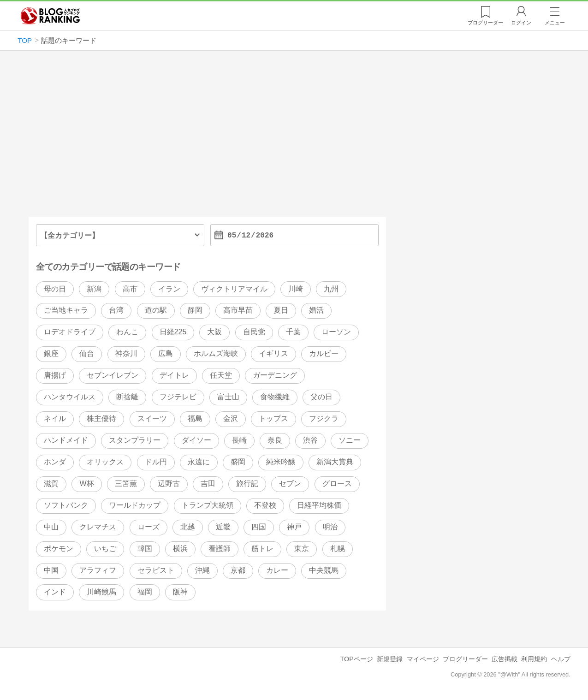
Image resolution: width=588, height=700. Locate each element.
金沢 (231, 419)
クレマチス (98, 527)
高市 (130, 289)
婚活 (316, 311)
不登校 (265, 505)
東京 (302, 549)
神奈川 (126, 354)
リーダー (485, 23)
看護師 (220, 549)
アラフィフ (98, 570)
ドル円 (156, 462)
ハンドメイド (66, 441)
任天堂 (221, 376)
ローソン (336, 332)
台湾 (116, 311)
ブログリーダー (465, 659)
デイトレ (174, 376)
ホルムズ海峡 (216, 354)
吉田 (208, 483)
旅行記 (247, 483)
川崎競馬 (101, 592)
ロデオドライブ (70, 332)
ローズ (148, 527)
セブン (290, 483)
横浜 (180, 549)
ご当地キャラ (66, 311)
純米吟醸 (281, 462)
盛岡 (238, 462)
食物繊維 (275, 397)
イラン (169, 289)
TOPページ (357, 659)
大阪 (214, 332)
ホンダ (55, 462)
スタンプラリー (135, 441)
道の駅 (156, 311)
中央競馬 (324, 570)
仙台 (87, 354)
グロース (337, 483)
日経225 (173, 332)
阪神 (180, 592)
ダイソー (196, 441)
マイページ (423, 659)
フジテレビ (178, 397)
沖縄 (202, 570)
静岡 (195, 311)
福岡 (145, 592)
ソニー (350, 441)
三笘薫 (126, 483)
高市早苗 (238, 311)
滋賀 (51, 483)
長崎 (239, 441)
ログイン (521, 23)
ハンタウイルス (70, 397)
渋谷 (310, 441)
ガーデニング (275, 376)
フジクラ (324, 419)
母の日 (55, 289)
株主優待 (101, 419)
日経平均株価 (319, 505)
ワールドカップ (135, 505)
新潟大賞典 (335, 462)
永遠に (199, 462)
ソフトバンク (66, 505)
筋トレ (262, 549)
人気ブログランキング (50, 16)
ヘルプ (561, 659)
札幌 (338, 549)
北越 (188, 527)
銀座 (51, 354)
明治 (330, 527)
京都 (238, 570)
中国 (51, 570)
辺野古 (169, 483)
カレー (277, 570)
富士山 (228, 397)
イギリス (273, 354)
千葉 (293, 332)
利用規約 (534, 659)
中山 (51, 527)
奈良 (275, 441)
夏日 (281, 311)
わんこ (127, 332)
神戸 (294, 527)
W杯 (86, 483)
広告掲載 (505, 659)
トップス (273, 419)
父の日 (321, 397)
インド (55, 592)
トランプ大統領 (208, 505)
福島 (195, 419)
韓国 (145, 549)
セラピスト (156, 570)
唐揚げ (55, 376)
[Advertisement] (294, 137)
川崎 (296, 289)
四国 (259, 527)
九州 (331, 289)
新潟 (94, 289)
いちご (105, 549)
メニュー (555, 23)
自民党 (254, 332)
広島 (166, 354)
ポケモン (59, 549)
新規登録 (390, 659)
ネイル (55, 419)
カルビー (324, 354)
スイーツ (152, 419)
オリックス (105, 462)
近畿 (223, 527)
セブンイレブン (113, 376)
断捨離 (127, 397)
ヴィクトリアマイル (234, 289)
